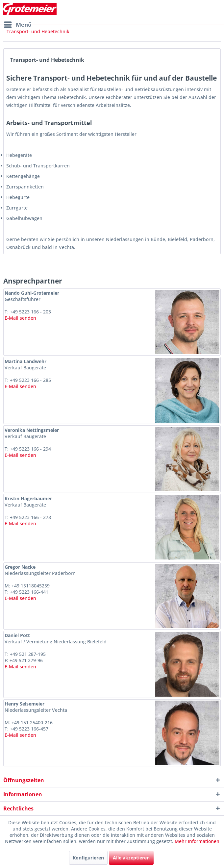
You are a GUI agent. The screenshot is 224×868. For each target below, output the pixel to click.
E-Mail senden (20, 318)
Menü (18, 24)
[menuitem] (17, 25)
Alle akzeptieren (131, 858)
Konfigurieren (88, 858)
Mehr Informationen (197, 841)
